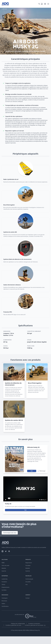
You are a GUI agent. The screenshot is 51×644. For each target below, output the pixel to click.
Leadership (5, 579)
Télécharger (42, 471)
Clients (3, 585)
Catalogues (5, 598)
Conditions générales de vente (13, 625)
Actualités (28, 582)
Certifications (5, 606)
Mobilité (4, 568)
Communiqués (29, 579)
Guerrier (4, 571)
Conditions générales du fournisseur (35, 625)
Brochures (4, 601)
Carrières (4, 590)
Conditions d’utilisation (34, 624)
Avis (27, 585)
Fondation (4, 582)
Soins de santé (5, 565)
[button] (45, 4)
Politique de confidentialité (18, 624)
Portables (28, 565)
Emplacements (5, 587)
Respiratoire (29, 563)
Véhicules (5, 9)
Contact (28, 598)
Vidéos (3, 604)
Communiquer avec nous (10, 533)
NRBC (3, 563)
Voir (32, 471)
